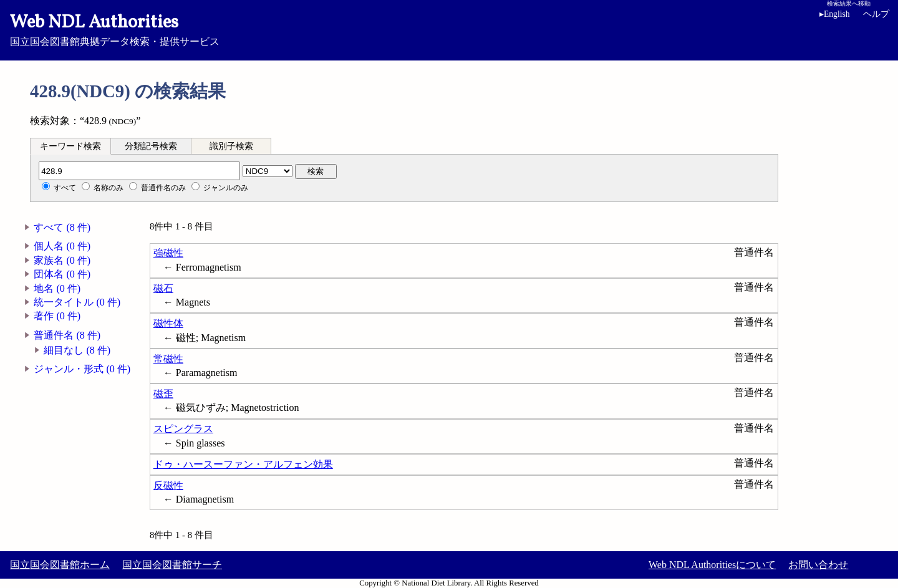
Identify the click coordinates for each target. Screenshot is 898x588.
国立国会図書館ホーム (60, 565)
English (835, 14)
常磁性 (168, 359)
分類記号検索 (151, 146)
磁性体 (168, 323)
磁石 (163, 288)
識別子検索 (231, 146)
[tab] (70, 146)
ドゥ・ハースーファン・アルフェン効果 (243, 464)
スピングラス (183, 429)
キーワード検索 (70, 146)
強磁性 (168, 253)
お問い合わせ (818, 565)
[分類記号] (139, 171)
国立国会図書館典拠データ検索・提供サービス (449, 29)
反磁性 (168, 485)
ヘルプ (876, 14)
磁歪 (163, 394)
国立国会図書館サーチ (172, 565)
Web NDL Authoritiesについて (712, 565)
